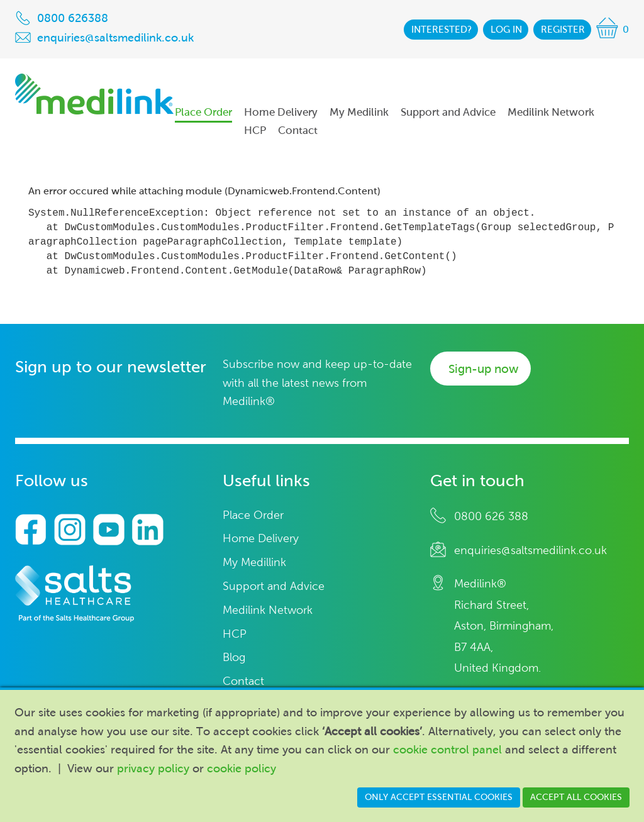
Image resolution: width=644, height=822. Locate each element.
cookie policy (241, 769)
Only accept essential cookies (439, 797)
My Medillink (254, 563)
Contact (243, 681)
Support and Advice (274, 586)
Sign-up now (483, 369)
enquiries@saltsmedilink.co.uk (530, 550)
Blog (234, 658)
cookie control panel (447, 750)
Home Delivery (261, 539)
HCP (235, 634)
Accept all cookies (576, 797)
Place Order (253, 515)
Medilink (94, 94)
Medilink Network (268, 610)
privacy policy (153, 769)
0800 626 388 (491, 516)
